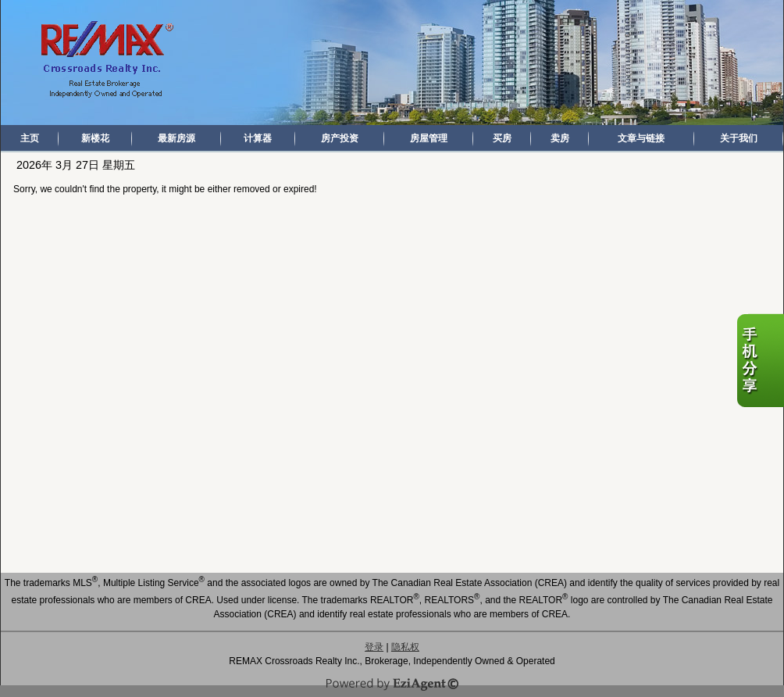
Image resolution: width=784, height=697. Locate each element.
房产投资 (340, 138)
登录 (374, 647)
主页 (30, 138)
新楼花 (95, 138)
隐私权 (405, 647)
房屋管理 (429, 138)
